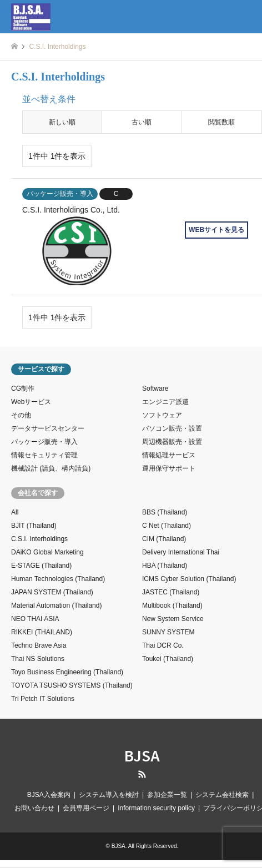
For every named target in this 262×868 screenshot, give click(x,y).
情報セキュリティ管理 (44, 455)
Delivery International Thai (181, 552)
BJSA (142, 755)
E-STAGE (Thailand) (41, 566)
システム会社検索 (222, 795)
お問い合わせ (34, 808)
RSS (142, 774)
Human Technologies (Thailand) (58, 579)
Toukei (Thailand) (168, 659)
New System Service (173, 619)
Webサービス (31, 402)
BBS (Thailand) (165, 512)
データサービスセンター (48, 428)
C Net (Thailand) (167, 526)
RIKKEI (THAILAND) (42, 632)
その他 (21, 415)
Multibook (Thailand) (172, 605)
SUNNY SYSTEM (168, 632)
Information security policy (156, 808)
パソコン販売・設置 (172, 428)
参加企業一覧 (167, 795)
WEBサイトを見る (216, 230)
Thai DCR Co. (163, 645)
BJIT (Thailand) (34, 526)
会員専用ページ (86, 808)
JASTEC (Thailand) (171, 592)
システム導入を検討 (109, 795)
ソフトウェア (162, 415)
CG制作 (23, 388)
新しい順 (62, 122)
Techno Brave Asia (39, 645)
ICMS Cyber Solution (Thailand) (189, 579)
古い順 (142, 122)
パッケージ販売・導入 (44, 442)
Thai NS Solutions (38, 659)
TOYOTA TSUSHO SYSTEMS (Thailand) (72, 685)
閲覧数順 (221, 122)
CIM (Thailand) (164, 539)
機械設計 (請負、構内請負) (51, 468)
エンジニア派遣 (165, 402)
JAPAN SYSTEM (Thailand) (52, 592)
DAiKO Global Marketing (47, 552)
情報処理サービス (169, 455)
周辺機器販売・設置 (172, 442)
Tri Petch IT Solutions (43, 699)
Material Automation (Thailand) (56, 605)
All (15, 512)
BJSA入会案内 (49, 795)
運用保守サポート (169, 468)
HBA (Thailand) (165, 566)
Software (155, 388)
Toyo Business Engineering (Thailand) (67, 672)
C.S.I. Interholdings (39, 539)
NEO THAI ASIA (35, 619)
